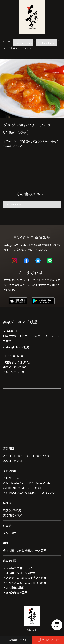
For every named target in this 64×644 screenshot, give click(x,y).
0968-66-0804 (17, 356)
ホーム (7, 41)
